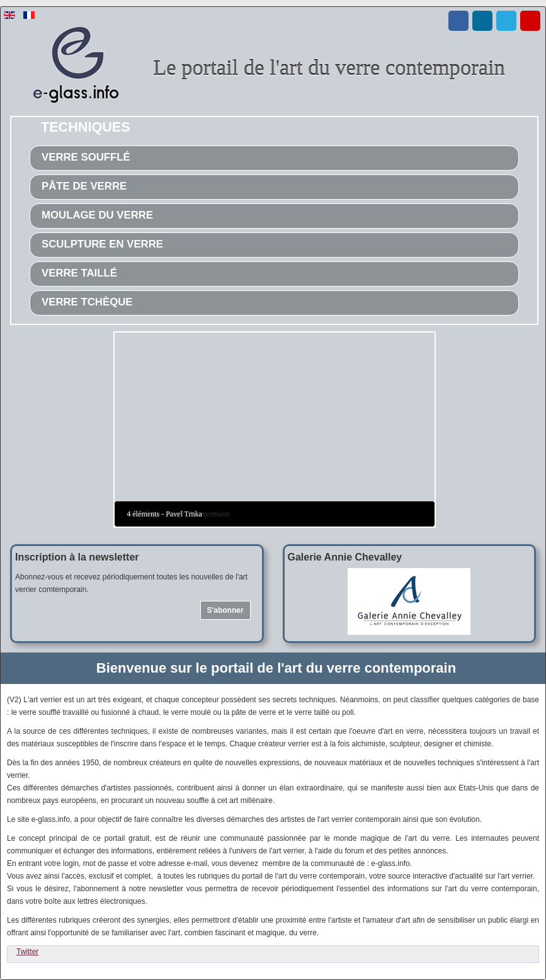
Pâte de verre (84, 186)
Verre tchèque (87, 302)
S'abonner (225, 610)
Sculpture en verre (102, 244)
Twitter (27, 952)
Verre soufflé (86, 157)
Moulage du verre (97, 215)
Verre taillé (79, 273)
